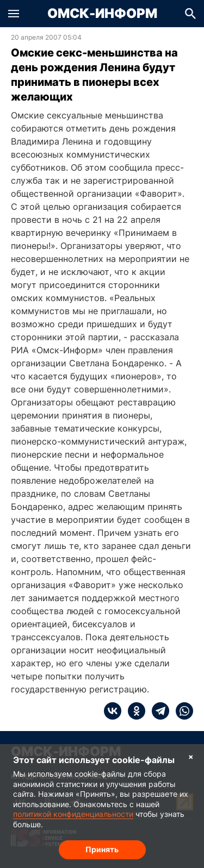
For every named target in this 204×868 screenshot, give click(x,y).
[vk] (113, 711)
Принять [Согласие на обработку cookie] (102, 849)
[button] (14, 14)
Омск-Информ (102, 14)
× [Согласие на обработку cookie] (191, 756)
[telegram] (157, 711)
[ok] (133, 711)
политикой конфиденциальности (73, 814)
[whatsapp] (181, 711)
